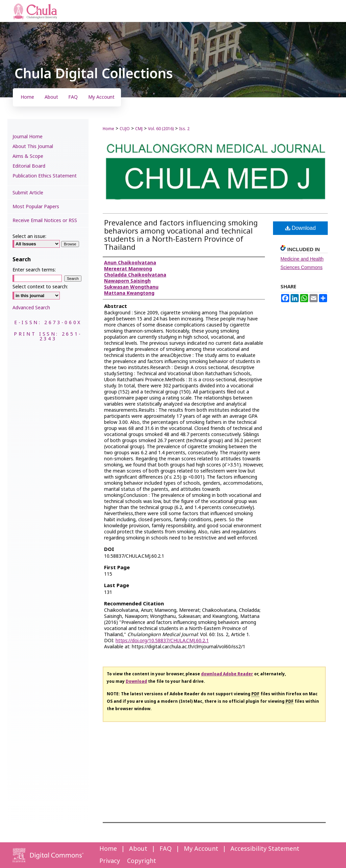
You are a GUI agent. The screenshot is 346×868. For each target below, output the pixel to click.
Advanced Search (31, 308)
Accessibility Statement (265, 849)
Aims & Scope (28, 156)
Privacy (110, 861)
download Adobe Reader (227, 674)
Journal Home (28, 137)
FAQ (166, 849)
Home (108, 129)
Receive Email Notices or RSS (45, 221)
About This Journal (33, 147)
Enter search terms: (34, 270)
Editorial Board (29, 166)
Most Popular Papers (36, 207)
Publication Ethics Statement (45, 176)
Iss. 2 (184, 129)
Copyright (142, 861)
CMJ (139, 129)
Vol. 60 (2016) (161, 129)
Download (301, 228)
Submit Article (28, 193)
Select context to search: (40, 287)
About (138, 849)
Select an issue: (29, 236)
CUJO (125, 129)
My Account (201, 849)
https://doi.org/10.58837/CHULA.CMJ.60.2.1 (162, 641)
